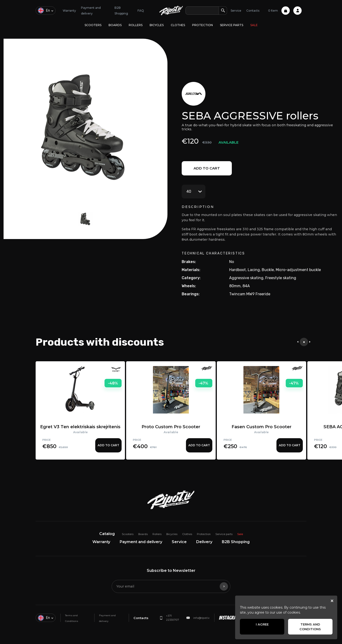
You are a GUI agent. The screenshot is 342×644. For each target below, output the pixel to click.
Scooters (93, 25)
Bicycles (157, 25)
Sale (254, 25)
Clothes (178, 25)
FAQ (141, 11)
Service (236, 11)
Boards (115, 25)
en (44, 10)
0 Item (279, 11)
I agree (262, 624)
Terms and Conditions (310, 627)
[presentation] (298, 342)
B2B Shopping (236, 542)
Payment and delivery (141, 542)
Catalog (107, 534)
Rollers (136, 25)
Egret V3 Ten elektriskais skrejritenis (80, 427)
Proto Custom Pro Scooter (171, 427)
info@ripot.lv (201, 618)
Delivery (204, 542)
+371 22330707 (172, 618)
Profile (297, 11)
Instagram (229, 618)
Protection (202, 25)
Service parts (232, 25)
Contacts (253, 11)
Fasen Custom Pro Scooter (261, 427)
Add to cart (207, 168)
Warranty (69, 11)
